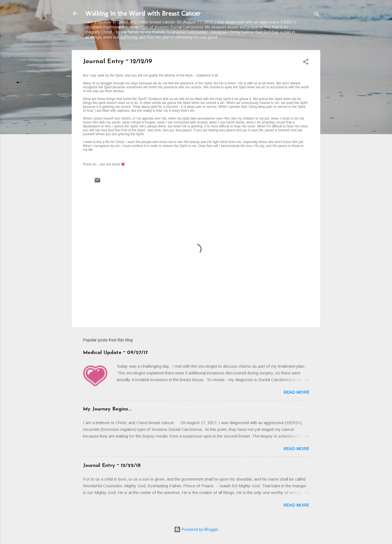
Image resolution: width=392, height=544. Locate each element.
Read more (296, 392)
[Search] (317, 15)
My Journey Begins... (107, 409)
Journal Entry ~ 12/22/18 (112, 466)
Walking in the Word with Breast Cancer (143, 13)
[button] (306, 63)
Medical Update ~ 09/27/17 (115, 353)
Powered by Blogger (196, 529)
